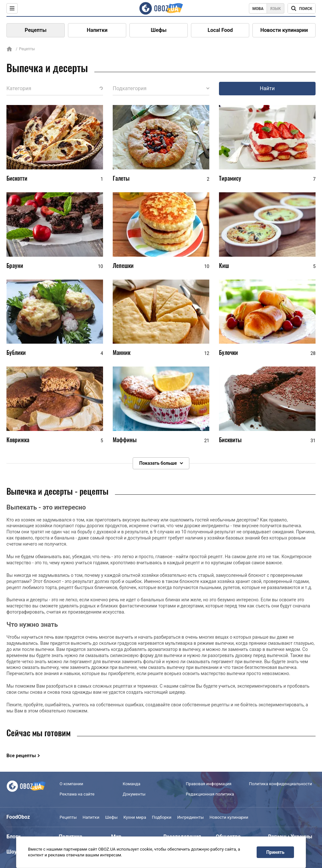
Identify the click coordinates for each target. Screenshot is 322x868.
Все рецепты (21, 756)
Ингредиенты (190, 817)
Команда (132, 784)
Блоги (14, 837)
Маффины (125, 440)
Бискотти (17, 178)
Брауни (15, 265)
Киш (224, 265)
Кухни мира (135, 817)
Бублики (16, 353)
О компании (71, 784)
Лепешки (123, 265)
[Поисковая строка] (302, 8)
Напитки (97, 30)
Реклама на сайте (77, 794)
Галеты (121, 178)
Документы (134, 794)
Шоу (12, 852)
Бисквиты (230, 440)
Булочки (228, 353)
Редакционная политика (210, 794)
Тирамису (230, 178)
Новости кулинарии (284, 30)
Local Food (220, 30)
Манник (122, 353)
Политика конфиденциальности (280, 784)
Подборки (162, 817)
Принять (275, 852)
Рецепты (36, 30)
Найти (267, 88)
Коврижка (18, 440)
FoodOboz (18, 817)
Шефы (159, 30)
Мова (258, 9)
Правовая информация (209, 784)
